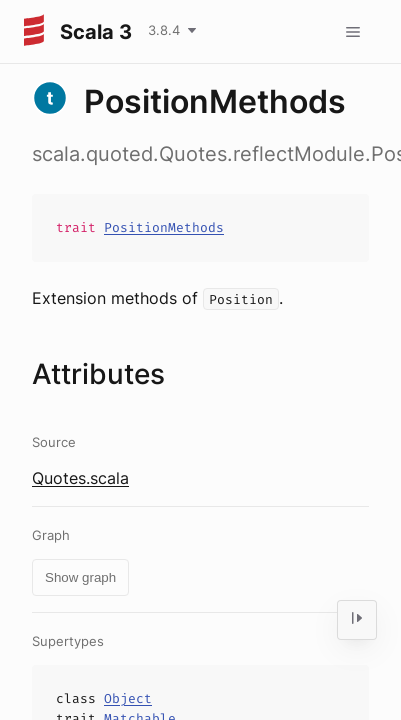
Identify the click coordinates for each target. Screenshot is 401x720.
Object (128, 698)
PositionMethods (164, 227)
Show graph (80, 577)
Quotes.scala (80, 478)
